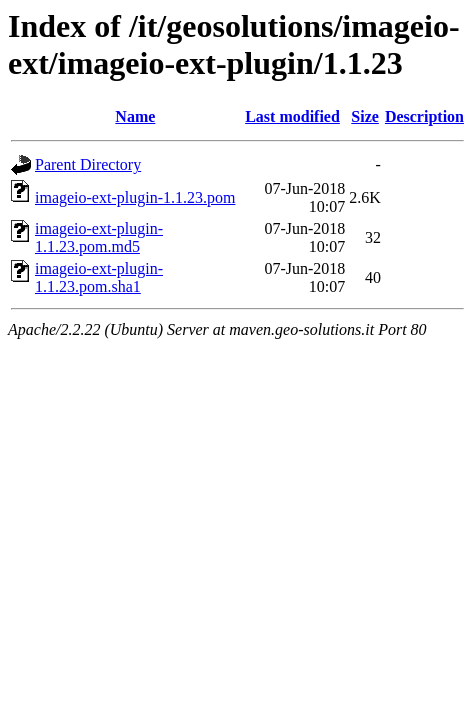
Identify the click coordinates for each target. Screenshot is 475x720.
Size (365, 116)
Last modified (292, 116)
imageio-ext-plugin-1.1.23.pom (135, 197)
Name (135, 116)
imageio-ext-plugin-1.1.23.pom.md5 (99, 237)
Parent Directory (88, 164)
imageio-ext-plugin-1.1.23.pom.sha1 (99, 277)
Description (424, 116)
